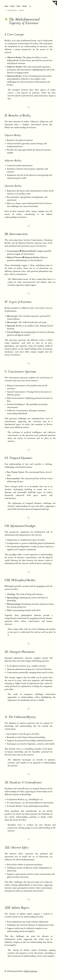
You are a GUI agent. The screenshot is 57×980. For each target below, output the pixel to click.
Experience (22, 10)
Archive (12, 6)
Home (6, 6)
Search (18, 6)
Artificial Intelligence (12, 10)
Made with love (31, 971)
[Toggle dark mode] (54, 976)
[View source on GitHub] (55, 3)
